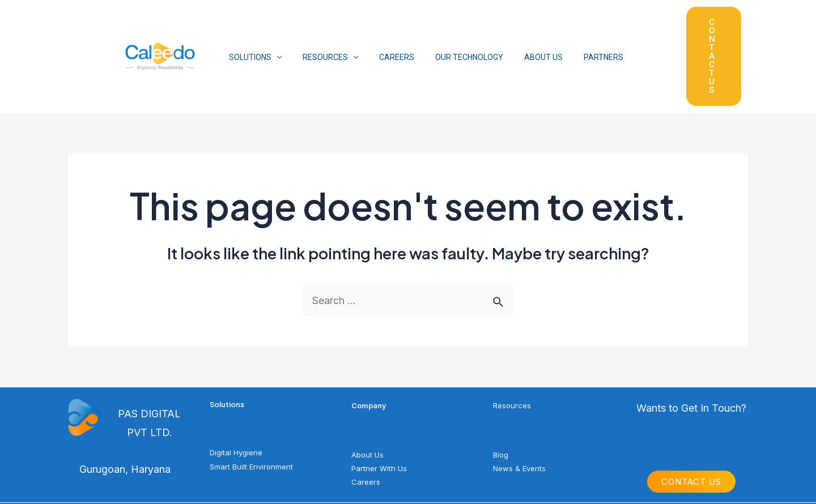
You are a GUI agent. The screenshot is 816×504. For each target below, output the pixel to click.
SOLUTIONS (252, 27)
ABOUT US (521, 27)
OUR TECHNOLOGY (452, 27)
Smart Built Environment (251, 407)
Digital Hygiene (236, 394)
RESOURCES (322, 27)
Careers (366, 422)
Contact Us (691, 423)
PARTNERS (576, 27)
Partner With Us (379, 409)
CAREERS (384, 27)
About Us (367, 395)
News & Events (519, 409)
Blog (501, 395)
